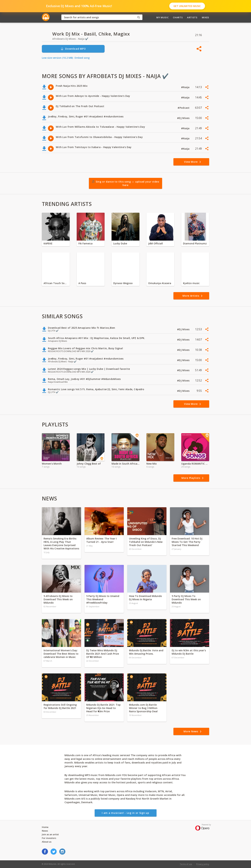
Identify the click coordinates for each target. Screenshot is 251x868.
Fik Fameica (85, 243)
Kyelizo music (191, 283)
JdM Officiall (155, 243)
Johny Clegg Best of (89, 464)
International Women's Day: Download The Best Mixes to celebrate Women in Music (61, 654)
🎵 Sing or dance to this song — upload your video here (125, 183)
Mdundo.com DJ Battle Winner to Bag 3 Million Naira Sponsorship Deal (143, 708)
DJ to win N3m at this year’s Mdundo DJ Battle (189, 652)
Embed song (82, 58)
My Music (162, 17)
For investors (49, 838)
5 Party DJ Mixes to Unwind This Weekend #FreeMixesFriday (103, 599)
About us (47, 842)
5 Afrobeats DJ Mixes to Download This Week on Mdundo (58, 599)
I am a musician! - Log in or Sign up (125, 813)
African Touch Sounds (56, 283)
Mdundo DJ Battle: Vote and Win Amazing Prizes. (146, 652)
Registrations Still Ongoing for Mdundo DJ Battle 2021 (60, 706)
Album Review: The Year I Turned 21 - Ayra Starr (101, 540)
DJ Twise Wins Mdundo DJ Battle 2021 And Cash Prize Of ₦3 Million (103, 654)
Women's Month (52, 464)
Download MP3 (73, 49)
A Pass (82, 283)
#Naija (186, 87)
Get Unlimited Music (187, 6)
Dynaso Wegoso (123, 283)
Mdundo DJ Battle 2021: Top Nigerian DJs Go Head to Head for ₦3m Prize (103, 708)
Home (45, 827)
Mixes (206, 17)
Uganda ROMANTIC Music (195, 464)
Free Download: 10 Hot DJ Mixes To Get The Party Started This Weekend (187, 542)
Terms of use (186, 864)
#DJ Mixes (184, 118)
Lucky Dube (120, 243)
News (45, 831)
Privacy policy (203, 864)
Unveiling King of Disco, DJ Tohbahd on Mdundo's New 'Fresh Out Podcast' (146, 542)
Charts (178, 17)
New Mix (152, 464)
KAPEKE (48, 243)
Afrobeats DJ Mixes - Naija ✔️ (70, 39)
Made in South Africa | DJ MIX (125, 464)
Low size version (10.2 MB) (57, 58)
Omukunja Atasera (160, 283)
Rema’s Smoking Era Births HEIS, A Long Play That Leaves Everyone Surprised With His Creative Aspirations (61, 543)
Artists (192, 17)
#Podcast (184, 108)
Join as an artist (50, 834)
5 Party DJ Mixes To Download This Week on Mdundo (186, 599)
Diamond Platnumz (195, 243)
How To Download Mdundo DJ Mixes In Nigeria (145, 598)
